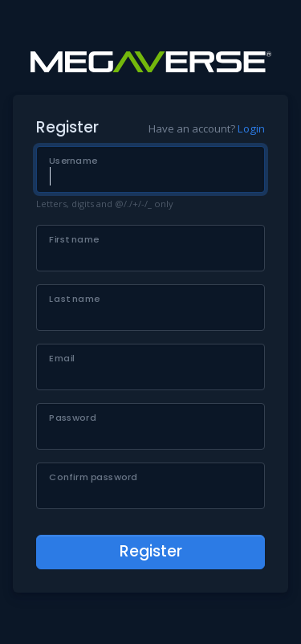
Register (151, 551)
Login (251, 128)
